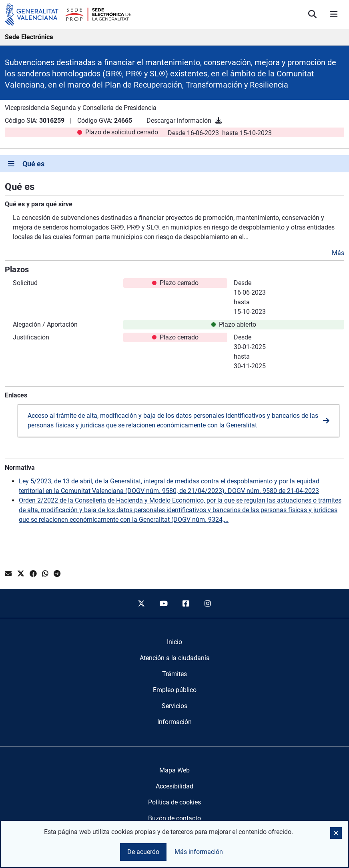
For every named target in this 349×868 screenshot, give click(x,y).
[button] (336, 833)
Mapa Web (174, 770)
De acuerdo (143, 852)
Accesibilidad (174, 786)
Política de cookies (174, 802)
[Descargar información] (219, 121)
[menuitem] (174, 642)
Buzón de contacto (174, 818)
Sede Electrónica (29, 37)
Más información (199, 852)
